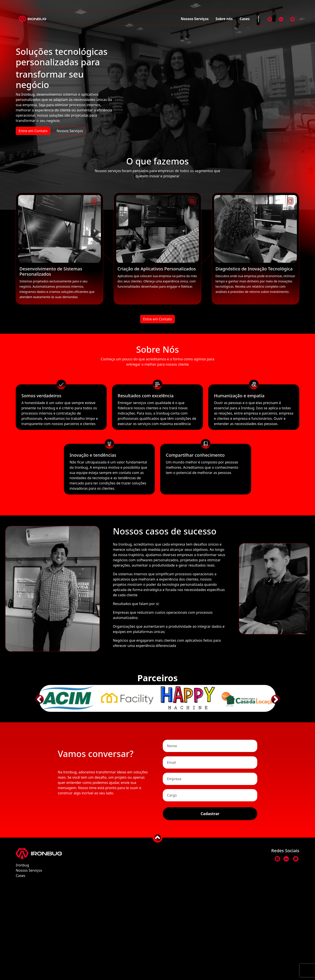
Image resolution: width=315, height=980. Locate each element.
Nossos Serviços (195, 19)
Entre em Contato (33, 131)
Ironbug (22, 956)
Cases (245, 19)
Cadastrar (210, 905)
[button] (42, 692)
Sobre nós (224, 19)
